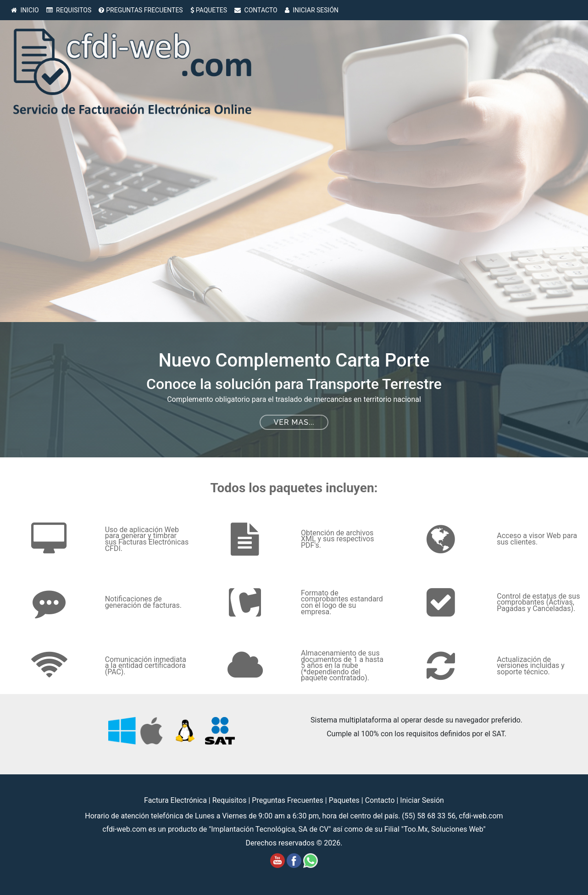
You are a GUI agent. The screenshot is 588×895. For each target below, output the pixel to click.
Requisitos (230, 800)
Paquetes (345, 800)
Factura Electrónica (176, 800)
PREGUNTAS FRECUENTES (141, 10)
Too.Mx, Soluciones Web (444, 829)
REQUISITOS (69, 10)
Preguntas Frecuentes (288, 800)
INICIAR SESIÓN (312, 10)
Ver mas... (294, 422)
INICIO (25, 10)
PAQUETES (209, 10)
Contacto (381, 800)
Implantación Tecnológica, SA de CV (270, 829)
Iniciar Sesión (422, 800)
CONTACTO (256, 10)
